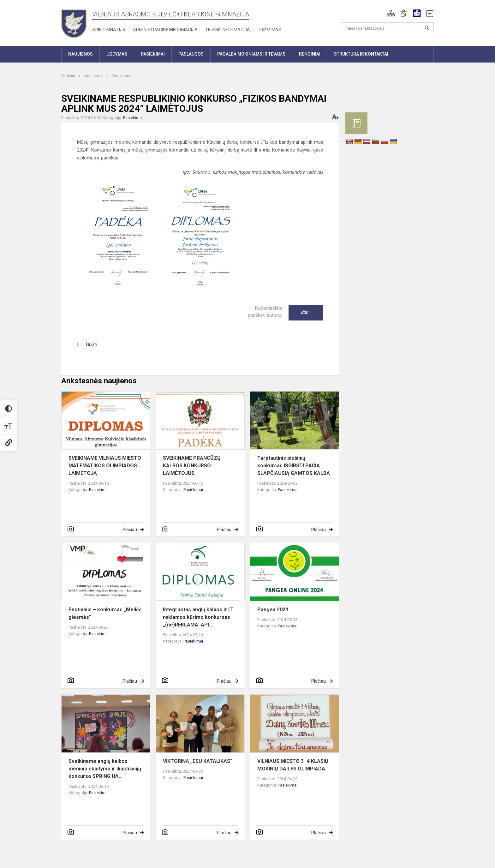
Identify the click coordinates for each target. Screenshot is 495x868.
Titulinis (69, 76)
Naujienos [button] (81, 54)
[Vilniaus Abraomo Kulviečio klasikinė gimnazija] (74, 22)
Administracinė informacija (165, 30)
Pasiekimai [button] (153, 54)
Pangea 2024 (273, 610)
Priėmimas (269, 30)
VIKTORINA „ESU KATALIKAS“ (198, 761)
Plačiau (130, 530)
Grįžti (92, 345)
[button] (391, 13)
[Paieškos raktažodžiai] (387, 28)
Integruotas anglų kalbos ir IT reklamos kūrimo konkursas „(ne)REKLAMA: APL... (198, 617)
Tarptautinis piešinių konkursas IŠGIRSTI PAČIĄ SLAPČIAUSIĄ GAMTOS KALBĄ (294, 466)
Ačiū (306, 313)
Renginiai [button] (310, 54)
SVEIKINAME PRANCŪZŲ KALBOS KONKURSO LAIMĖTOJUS (192, 466)
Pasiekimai (122, 76)
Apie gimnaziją (109, 30)
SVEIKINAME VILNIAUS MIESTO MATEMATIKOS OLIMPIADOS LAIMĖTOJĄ (105, 466)
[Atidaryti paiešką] (427, 28)
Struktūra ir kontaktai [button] (361, 54)
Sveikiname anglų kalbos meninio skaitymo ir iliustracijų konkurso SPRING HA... (105, 769)
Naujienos (94, 76)
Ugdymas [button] (117, 54)
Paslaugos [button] (191, 54)
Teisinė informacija (228, 30)
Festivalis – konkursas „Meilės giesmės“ (105, 613)
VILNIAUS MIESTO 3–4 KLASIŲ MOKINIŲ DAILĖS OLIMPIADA (293, 765)
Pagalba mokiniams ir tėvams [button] (251, 54)
